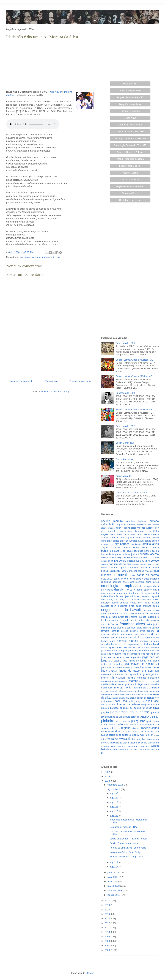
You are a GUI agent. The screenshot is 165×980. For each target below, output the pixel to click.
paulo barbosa (132, 717)
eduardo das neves (148, 599)
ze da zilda (133, 750)
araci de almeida (129, 541)
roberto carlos (150, 728)
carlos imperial (129, 571)
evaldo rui (144, 613)
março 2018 (114, 886)
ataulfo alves (151, 544)
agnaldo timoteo (126, 525)
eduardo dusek (109, 603)
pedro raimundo (123, 721)
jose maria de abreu (135, 661)
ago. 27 (114, 802)
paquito (105, 712)
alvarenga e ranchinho (146, 531)
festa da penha (142, 620)
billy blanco (124, 557)
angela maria (108, 534)
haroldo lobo (136, 637)
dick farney (134, 593)
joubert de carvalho (112, 664)
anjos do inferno (140, 534)
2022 (108, 772)
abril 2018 (113, 881)
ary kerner (136, 544)
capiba (122, 568)
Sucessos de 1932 (125, 426)
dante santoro (144, 590)
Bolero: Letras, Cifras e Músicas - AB (134, 360)
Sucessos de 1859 (125, 343)
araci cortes (113, 541)
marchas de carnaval (149, 681)
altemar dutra (126, 531)
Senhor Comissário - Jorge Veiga (127, 857)
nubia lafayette (137, 701)
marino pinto (123, 684)
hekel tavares (152, 638)
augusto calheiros (111, 547)
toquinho (151, 739)
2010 (108, 932)
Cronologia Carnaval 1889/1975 (130, 145)
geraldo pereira (120, 631)
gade (140, 628)
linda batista (109, 671)
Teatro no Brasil (130, 193)
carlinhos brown (150, 568)
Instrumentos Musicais (130, 166)
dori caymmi (153, 596)
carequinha (133, 568)
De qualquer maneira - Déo (124, 827)
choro (126, 582)
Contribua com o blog (130, 200)
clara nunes (152, 582)
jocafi (104, 657)
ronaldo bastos (130, 731)
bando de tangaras (111, 554)
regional (126, 728)
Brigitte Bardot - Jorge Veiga (124, 843)
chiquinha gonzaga (111, 582)
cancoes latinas (139, 565)
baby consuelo (151, 547)
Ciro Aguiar (56, 92)
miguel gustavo (135, 691)
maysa (104, 691)
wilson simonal (118, 750)
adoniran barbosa (136, 521)
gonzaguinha (126, 634)
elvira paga (135, 606)
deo (125, 593)
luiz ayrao (130, 674)
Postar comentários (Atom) (55, 392)
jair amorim (107, 651)
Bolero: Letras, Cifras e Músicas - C (134, 376)
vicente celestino (139, 743)
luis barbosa (117, 674)
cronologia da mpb (117, 586)
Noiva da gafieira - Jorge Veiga (125, 852)
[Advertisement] (51, 65)
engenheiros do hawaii (121, 610)
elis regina (144, 603)
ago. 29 (114, 798)
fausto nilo (153, 617)
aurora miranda (132, 547)
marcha (134, 681)
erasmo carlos (151, 610)
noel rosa (121, 701)
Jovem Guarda (130, 173)
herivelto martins (127, 641)
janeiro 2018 (114, 895)
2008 (108, 941)
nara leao (131, 698)
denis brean (116, 593)
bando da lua (152, 551)
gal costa (147, 628)
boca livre (113, 561)
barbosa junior (130, 554)
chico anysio (136, 579)
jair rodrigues (121, 651)
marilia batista (108, 684)
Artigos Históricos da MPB (130, 97)
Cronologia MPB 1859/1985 (130, 132)
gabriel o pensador (127, 628)
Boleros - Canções (130, 111)
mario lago (137, 684)
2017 (108, 901)
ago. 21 (114, 816)
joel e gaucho (133, 657)
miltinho (148, 691)
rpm (157, 731)
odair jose (152, 701)
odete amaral (108, 705)
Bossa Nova (130, 118)
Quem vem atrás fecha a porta (131, 492)
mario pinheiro (151, 684)
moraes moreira (140, 694)
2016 (108, 905)
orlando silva (151, 708)
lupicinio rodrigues (137, 678)
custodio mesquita (143, 586)
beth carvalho (108, 557)
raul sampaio (147, 725)
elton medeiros (119, 606)
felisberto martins (110, 620)
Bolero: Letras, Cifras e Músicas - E (134, 409)
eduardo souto (128, 603)
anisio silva (123, 534)
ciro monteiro (137, 582)
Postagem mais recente (21, 381)
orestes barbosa (110, 708)
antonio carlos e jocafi (122, 538)
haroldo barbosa (118, 638)
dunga (122, 599)
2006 (108, 950)
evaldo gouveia (129, 613)
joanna (147, 651)
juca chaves (132, 664)
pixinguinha (138, 721)
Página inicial (51, 381)
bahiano (106, 551)
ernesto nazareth (110, 613)
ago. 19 (114, 862)
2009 (108, 937)
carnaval (120, 575)
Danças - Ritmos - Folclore (130, 152)
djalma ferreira (116, 596)
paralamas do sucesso (130, 712)
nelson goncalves (145, 698)
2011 (108, 928)
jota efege (153, 661)
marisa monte (123, 687)
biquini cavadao (140, 557)
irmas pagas (108, 647)
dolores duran (139, 596)
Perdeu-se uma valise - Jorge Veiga (128, 848)
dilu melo (145, 593)
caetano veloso (149, 561)
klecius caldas (115, 667)
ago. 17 (114, 867)
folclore (115, 624)
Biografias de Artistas (130, 104)
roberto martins (111, 731)
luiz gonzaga (145, 674)
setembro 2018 (115, 785)
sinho (149, 735)
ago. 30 (114, 793)
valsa (126, 742)
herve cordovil (119, 644)
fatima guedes (139, 617)
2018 (108, 781)
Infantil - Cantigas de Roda (130, 159)
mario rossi (107, 688)
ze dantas (144, 750)
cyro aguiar (37, 257)
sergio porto (115, 735)
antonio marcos (143, 538)
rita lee (136, 728)
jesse (140, 651)
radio (120, 724)
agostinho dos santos (148, 525)
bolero (123, 561)
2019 (108, 776)
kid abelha (148, 664)
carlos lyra (143, 571)
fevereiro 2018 (115, 890)
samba (105, 735)
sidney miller (139, 735)
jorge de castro (111, 661)
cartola (132, 575)
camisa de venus (120, 564)
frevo (114, 628)
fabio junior (118, 617)
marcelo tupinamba (118, 681)
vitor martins (118, 746)
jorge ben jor (150, 657)
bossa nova (133, 561)
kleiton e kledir (131, 667)
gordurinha (141, 634)
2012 (108, 923)
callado (104, 564)
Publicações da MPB (130, 90)
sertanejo (127, 735)
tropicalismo (116, 743)
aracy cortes (145, 541)
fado (127, 617)
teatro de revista (117, 739)
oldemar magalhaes (128, 704)
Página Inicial (130, 84)
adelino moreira (112, 521)
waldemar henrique (138, 746)
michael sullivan (117, 691)
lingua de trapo (129, 671)
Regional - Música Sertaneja (130, 186)
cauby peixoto (121, 579)
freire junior (153, 624)
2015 (108, 910)
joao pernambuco (131, 654)
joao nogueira (114, 654)
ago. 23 (114, 811)
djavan (127, 596)
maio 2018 (113, 877)
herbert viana (108, 641)
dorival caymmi (109, 599)
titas (131, 739)
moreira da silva (52, 257)
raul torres (114, 728)
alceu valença (138, 528)
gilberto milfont (109, 634)
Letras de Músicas (130, 179)
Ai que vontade (123, 476)
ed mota (131, 599)
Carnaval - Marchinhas (130, 125)
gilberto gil (153, 631)
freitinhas (106, 628)
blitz (152, 557)
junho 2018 (114, 872)
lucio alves (148, 671)
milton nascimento (122, 694)
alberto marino (108, 528)
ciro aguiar (25, 257)
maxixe (155, 688)
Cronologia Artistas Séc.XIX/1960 (130, 138)
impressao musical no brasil (143, 644)
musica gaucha (118, 698)
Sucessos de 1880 (125, 393)
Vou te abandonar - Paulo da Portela (128, 839)
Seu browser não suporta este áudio (33, 124)
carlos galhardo (111, 571)
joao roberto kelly (150, 654)
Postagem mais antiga (81, 381)
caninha (113, 568)
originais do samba (130, 708)
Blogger (90, 973)
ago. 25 (114, 807)
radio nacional (131, 725)
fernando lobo (127, 620)
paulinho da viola (115, 717)
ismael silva (121, 647)
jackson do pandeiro (148, 647)
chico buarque (151, 579)
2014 (108, 914)
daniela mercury (125, 590)
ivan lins (132, 647)
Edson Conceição (125, 443)
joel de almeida (116, 657)
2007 (108, 945)
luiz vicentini (118, 678)
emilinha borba (151, 606)
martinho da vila (142, 688)
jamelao (133, 651)
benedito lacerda (148, 554)
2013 (108, 919)
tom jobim (141, 739)
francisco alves (132, 624)
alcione (150, 528)
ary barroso (122, 544)
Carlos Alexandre (124, 459)
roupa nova (146, 731)
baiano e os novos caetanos (128, 551)
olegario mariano (150, 705)
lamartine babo (149, 667)
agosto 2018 (114, 789)
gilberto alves (138, 631)
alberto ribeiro (123, 528)
